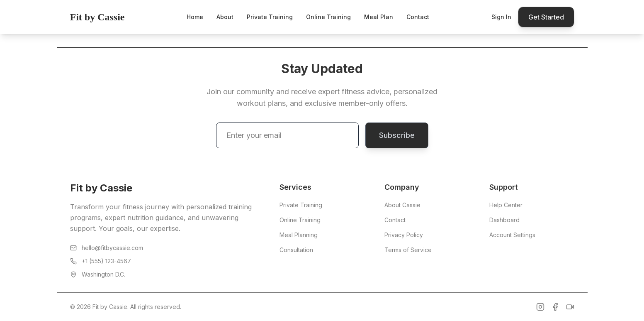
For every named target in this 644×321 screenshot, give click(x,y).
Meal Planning (299, 235)
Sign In (501, 17)
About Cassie (402, 205)
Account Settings (512, 235)
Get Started (546, 17)
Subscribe (397, 135)
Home (195, 17)
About (225, 17)
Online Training (328, 17)
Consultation (296, 250)
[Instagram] (540, 307)
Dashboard (504, 220)
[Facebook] (555, 307)
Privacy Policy (404, 235)
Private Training (270, 17)
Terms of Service (408, 250)
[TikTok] (570, 307)
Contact (418, 17)
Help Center (506, 205)
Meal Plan (379, 17)
